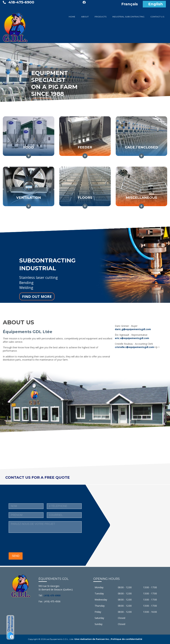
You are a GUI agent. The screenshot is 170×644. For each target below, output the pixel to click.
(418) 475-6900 (52, 595)
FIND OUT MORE (37, 296)
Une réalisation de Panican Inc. (92, 639)
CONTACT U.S (157, 17)
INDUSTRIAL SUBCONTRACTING (128, 17)
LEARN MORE (42, 101)
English (156, 4)
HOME (72, 17)
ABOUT (85, 17)
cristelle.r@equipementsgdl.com (134, 347)
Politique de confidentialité (127, 639)
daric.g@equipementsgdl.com (133, 329)
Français (130, 4)
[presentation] (34, 543)
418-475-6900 (21, 2)
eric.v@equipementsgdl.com (132, 338)
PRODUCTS (101, 17)
